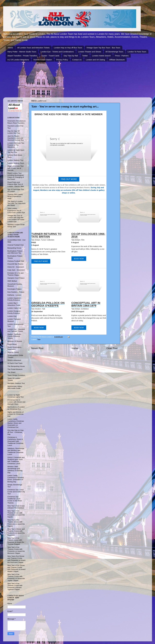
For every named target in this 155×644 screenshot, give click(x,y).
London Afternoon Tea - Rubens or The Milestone (16, 145)
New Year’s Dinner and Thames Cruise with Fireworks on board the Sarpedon (16, 532)
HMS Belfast (12, 281)
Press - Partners (122, 56)
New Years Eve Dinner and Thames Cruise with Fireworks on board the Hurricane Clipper (16, 559)
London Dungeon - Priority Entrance (15, 312)
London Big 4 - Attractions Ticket (14, 304)
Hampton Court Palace (16, 278)
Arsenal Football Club (16, 245)
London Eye (12, 316)
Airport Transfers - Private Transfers (22, 56)
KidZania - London (14, 295)
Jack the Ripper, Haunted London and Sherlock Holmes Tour (16, 138)
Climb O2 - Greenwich (16, 267)
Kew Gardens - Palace (16, 292)
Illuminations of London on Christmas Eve (16, 408)
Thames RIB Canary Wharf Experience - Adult (15, 196)
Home (10, 48)
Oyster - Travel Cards (50, 56)
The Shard (11, 372)
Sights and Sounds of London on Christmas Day (16, 414)
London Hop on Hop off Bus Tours (68, 48)
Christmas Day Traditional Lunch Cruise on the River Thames (15, 500)
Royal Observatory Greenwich (15, 348)
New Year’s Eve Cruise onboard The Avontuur (16, 507)
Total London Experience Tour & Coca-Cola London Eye (16, 210)
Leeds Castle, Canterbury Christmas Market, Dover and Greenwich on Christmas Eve (16, 423)
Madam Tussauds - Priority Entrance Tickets (15, 336)
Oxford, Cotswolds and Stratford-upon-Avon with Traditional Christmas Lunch (16, 460)
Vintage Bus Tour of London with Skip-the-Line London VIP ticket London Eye (16, 219)
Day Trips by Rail (71, 56)
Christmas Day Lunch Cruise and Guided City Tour (16, 492)
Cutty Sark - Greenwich (16, 270)
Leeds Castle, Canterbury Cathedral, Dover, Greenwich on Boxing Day (16, 479)
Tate (39, 339)
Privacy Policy (62, 60)
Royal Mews (12, 344)
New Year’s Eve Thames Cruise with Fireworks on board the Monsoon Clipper (16, 550)
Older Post (112, 348)
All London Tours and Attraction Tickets (33, 48)
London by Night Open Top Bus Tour (16, 151)
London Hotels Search (101, 56)
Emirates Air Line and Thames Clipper (16, 274)
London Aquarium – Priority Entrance (15, 299)
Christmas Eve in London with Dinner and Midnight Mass (16, 402)
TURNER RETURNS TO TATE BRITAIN (46, 235)
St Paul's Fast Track (15, 363)
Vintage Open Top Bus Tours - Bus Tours (103, 48)
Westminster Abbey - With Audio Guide (15, 387)
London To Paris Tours (137, 52)
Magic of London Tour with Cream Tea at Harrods (16, 168)
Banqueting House (14, 248)
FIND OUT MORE (69, 179)
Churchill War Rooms (15, 264)
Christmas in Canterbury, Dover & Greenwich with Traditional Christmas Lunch (15, 441)
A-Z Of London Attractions (18, 60)
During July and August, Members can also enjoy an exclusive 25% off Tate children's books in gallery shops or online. (69, 190)
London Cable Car (14, 308)
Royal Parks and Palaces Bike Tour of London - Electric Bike (16, 184)
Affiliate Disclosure (117, 60)
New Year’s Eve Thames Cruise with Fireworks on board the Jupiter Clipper (16, 577)
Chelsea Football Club (16, 261)
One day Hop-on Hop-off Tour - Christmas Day (16, 432)
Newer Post (37, 348)
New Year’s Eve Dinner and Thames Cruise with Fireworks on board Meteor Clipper (16, 568)
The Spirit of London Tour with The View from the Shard (17, 203)
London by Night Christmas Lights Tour (16, 396)
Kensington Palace (15, 289)
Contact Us (77, 60)
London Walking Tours (16, 163)
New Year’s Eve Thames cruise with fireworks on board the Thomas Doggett (16, 541)
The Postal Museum (15, 369)
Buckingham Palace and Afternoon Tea (15, 252)
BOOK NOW (79, 259)
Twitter (85, 56)
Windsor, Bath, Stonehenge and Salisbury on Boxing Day (15, 470)
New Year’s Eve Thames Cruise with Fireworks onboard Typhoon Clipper (15, 587)
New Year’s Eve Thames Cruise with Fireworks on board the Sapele (16, 514)
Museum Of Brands (15, 341)
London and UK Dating (95, 60)
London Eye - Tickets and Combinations (57, 52)
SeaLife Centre (13, 352)
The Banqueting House (16, 366)
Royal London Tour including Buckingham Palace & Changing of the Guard (16, 176)
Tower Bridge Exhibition (16, 375)
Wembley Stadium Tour (16, 383)
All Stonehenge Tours (114, 52)
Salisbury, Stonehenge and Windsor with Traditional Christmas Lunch (16, 451)
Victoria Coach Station (43, 60)
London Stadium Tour (16, 160)
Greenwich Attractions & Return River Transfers (17, 122)
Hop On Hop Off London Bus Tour (14, 132)
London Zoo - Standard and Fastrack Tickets (16, 330)
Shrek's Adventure (14, 360)
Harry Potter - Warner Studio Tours (22, 52)
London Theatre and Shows (90, 52)
